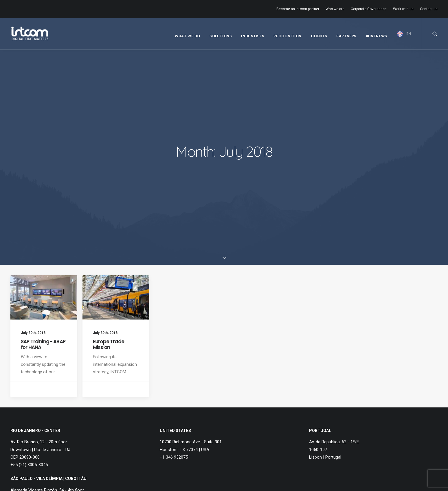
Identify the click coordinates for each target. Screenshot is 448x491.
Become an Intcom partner (298, 9)
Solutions (221, 36)
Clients (319, 36)
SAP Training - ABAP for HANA (43, 221)
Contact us (429, 9)
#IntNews (377, 36)
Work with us (403, 9)
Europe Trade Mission (109, 221)
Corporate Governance (369, 9)
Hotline (124, 439)
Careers (125, 424)
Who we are (335, 9)
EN (409, 34)
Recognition (288, 36)
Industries (253, 36)
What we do (188, 36)
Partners (346, 36)
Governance (30, 433)
